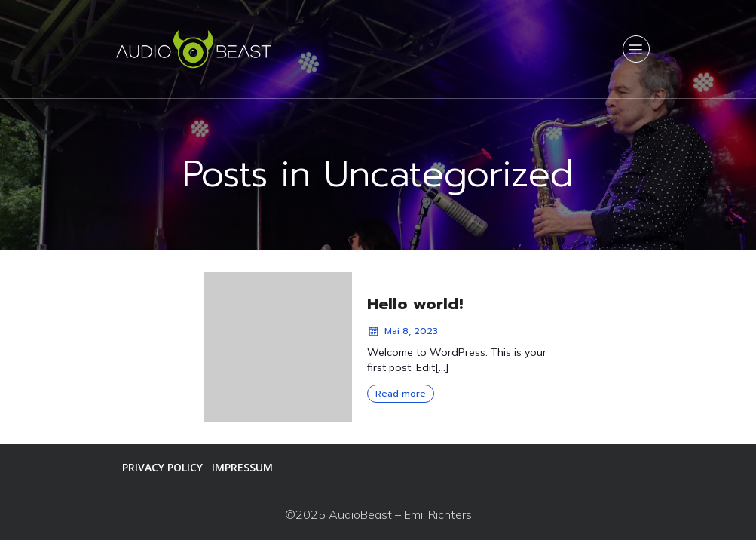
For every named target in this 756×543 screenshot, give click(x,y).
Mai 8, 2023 (402, 331)
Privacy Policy (162, 467)
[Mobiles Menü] (636, 49)
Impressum (242, 467)
